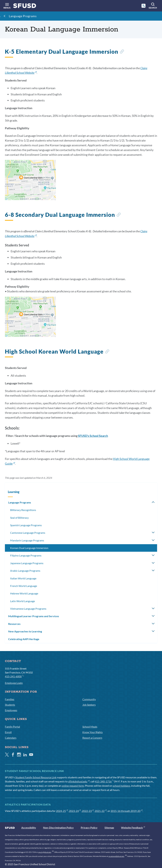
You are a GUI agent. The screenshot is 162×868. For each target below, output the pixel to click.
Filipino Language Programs (26, 555)
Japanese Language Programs (27, 563)
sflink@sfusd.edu (79, 781)
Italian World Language (23, 578)
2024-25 (62, 811)
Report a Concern (92, 738)
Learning (14, 492)
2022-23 (88, 811)
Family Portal (12, 727)
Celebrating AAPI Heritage (24, 639)
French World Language (24, 586)
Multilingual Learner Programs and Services (34, 616)
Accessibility (29, 828)
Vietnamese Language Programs (28, 609)
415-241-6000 (14, 676)
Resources (14, 624)
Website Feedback (133, 828)
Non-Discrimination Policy (58, 828)
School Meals (90, 727)
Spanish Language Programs (26, 525)
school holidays (121, 786)
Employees (11, 710)
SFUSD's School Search (93, 436)
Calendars (11, 738)
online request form (73, 786)
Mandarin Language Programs (27, 540)
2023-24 (75, 811)
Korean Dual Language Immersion (29, 548)
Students (10, 705)
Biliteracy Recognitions (23, 510)
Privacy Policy (89, 828)
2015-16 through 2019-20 (127, 811)
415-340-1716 (104, 781)
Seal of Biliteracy (19, 518)
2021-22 (101, 811)
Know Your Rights (93, 732)
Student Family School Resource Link (36, 777)
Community (89, 699)
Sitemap (109, 828)
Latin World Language (23, 601)
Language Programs (23, 16)
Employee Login (14, 683)
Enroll (8, 732)
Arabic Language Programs (25, 571)
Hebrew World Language (24, 593)
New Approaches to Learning (25, 631)
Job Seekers (89, 705)
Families (10, 699)
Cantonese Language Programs (28, 533)
